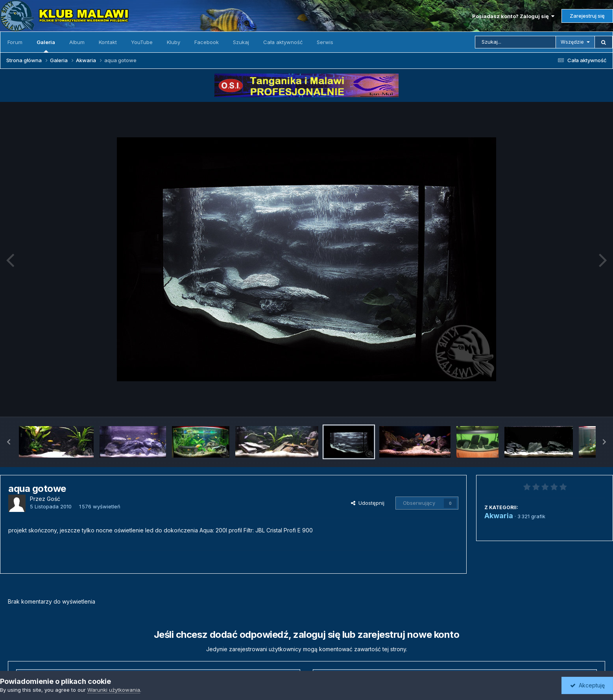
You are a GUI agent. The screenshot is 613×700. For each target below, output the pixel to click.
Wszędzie (572, 42)
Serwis (325, 42)
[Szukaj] (515, 42)
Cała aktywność (283, 42)
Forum (15, 42)
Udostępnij (368, 503)
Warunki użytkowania (114, 690)
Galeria (46, 46)
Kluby (174, 42)
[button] (9, 442)
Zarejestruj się (587, 16)
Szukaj (241, 42)
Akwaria (499, 516)
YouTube (142, 42)
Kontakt (108, 42)
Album (77, 42)
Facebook (207, 42)
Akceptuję (587, 685)
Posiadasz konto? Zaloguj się (513, 16)
